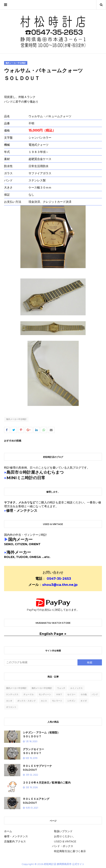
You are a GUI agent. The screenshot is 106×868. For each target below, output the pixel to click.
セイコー (71, 694)
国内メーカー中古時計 (16, 688)
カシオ (9, 701)
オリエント (11, 707)
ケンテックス (12, 694)
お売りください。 (65, 836)
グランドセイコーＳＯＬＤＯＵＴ (33, 751)
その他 (84, 694)
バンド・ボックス (63, 846)
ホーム (8, 831)
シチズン (71, 701)
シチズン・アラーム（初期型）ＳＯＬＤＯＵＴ (41, 734)
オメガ (84, 701)
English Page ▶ (53, 634)
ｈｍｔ (59, 694)
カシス (44, 701)
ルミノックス (76, 688)
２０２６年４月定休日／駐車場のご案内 (47, 783)
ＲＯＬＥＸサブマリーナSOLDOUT (37, 768)
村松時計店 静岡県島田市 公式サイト (64, 864)
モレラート (57, 701)
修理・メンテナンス (16, 836)
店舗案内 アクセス (15, 841)
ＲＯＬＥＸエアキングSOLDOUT (36, 801)
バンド (95, 694)
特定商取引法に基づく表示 (70, 851)
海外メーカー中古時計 (16, 419)
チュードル (29, 694)
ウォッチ (61, 688)
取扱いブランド (63, 831)
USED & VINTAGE (65, 841)
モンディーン (45, 694)
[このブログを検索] (41, 662)
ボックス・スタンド (26, 701)
